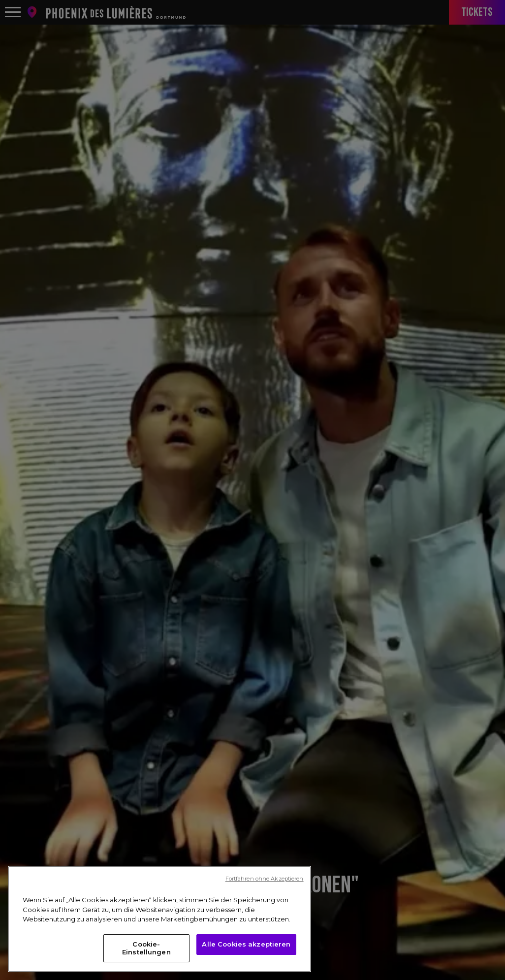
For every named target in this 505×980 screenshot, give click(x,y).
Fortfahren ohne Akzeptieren (265, 884)
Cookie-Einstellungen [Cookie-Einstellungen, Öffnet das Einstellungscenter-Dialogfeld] (146, 953)
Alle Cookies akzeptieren (246, 949)
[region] (159, 924)
